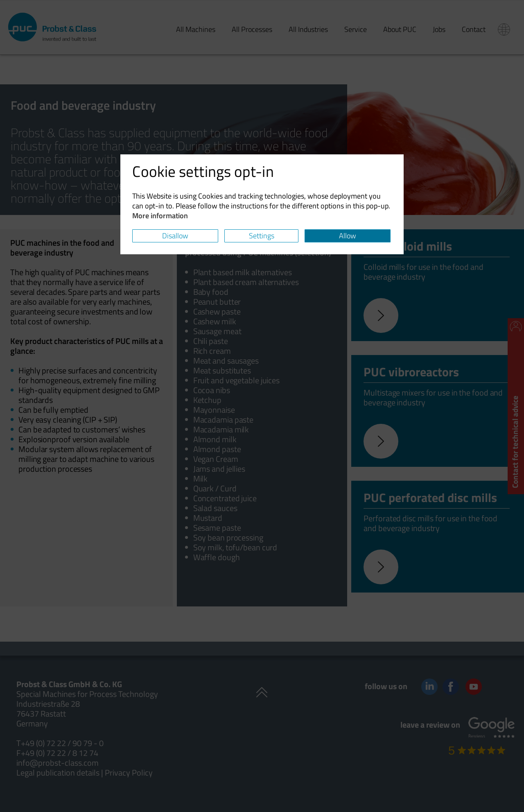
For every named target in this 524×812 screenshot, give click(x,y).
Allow (348, 236)
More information (160, 216)
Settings (262, 236)
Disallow (175, 236)
